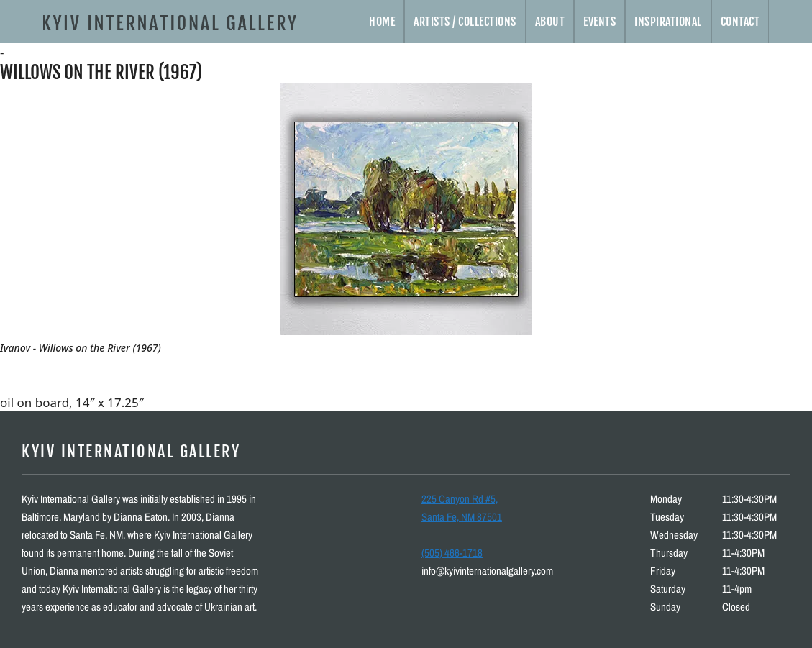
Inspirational (668, 22)
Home (382, 22)
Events (599, 22)
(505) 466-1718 (452, 553)
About (550, 22)
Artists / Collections (465, 22)
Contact (740, 22)
